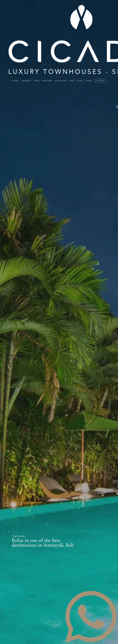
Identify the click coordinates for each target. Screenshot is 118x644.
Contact (89, 81)
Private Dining (47, 81)
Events (72, 81)
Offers (36, 81)
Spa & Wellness (61, 81)
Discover (15, 81)
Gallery (80, 81)
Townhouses (26, 81)
